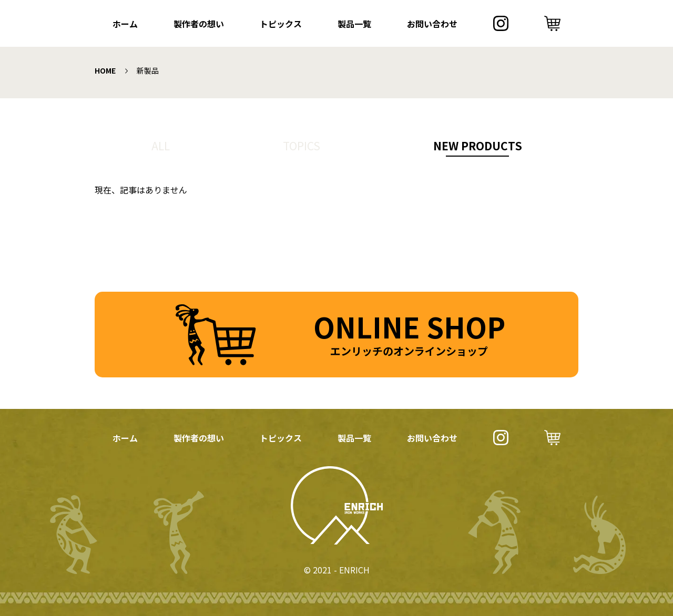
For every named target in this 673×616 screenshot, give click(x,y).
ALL (161, 146)
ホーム (125, 24)
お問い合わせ (432, 24)
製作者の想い (199, 24)
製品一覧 (354, 24)
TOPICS (302, 146)
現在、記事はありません (141, 190)
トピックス (281, 24)
